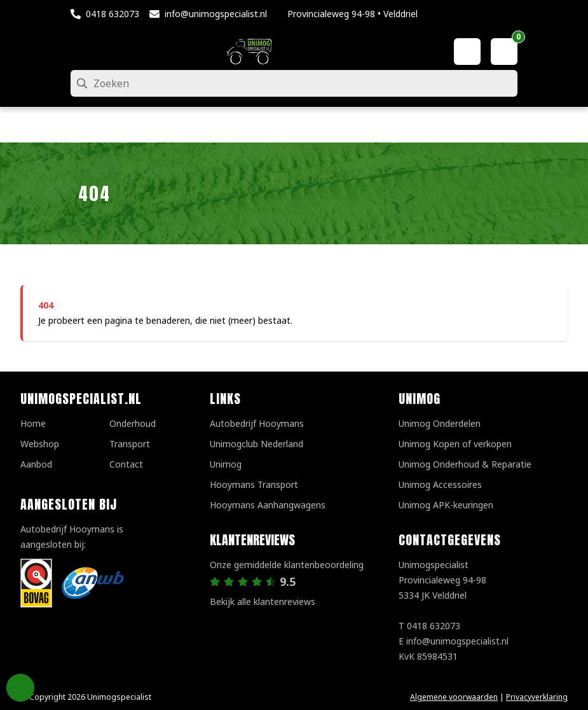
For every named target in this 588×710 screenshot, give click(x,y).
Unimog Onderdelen (440, 423)
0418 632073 (113, 14)
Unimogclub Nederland (256, 444)
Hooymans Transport (254, 484)
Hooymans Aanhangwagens (268, 505)
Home (33, 423)
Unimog (226, 464)
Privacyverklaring (537, 697)
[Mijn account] (467, 52)
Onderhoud (133, 423)
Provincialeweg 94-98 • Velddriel (352, 14)
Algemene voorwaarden (454, 697)
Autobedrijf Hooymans (257, 423)
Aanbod (36, 464)
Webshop (40, 444)
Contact (126, 464)
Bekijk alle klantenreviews (263, 602)
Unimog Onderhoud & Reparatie (465, 464)
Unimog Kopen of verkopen (455, 444)
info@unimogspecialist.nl (216, 14)
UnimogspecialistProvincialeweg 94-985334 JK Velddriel (442, 580)
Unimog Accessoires (440, 484)
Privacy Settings (20, 688)
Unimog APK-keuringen (446, 505)
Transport (130, 444)
